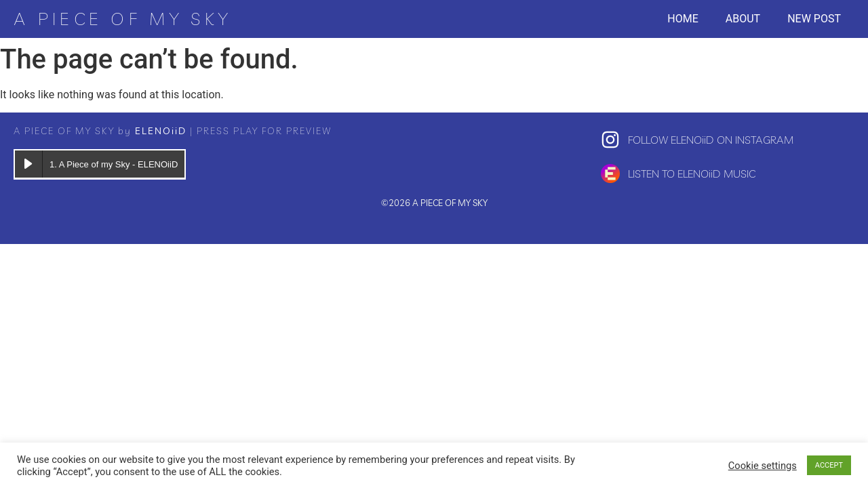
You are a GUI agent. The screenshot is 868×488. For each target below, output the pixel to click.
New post (814, 19)
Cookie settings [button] (763, 466)
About (743, 19)
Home (683, 19)
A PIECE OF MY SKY (122, 19)
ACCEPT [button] (829, 465)
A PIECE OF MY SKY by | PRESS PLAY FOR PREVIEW (173, 131)
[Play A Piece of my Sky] (28, 164)
